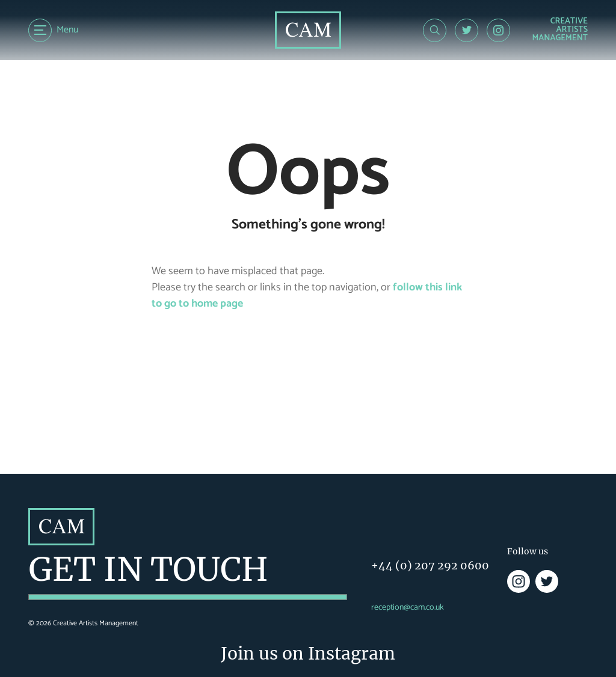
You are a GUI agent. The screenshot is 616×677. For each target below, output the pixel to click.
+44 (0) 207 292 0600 (430, 565)
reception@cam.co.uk (408, 608)
